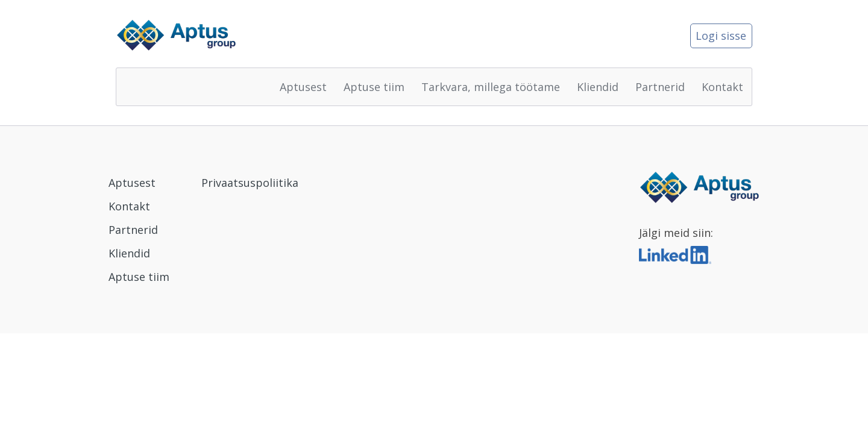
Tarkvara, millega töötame (491, 87)
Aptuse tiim (374, 87)
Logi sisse (721, 36)
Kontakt (722, 87)
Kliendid (598, 87)
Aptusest (303, 87)
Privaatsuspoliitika (250, 183)
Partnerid (660, 87)
